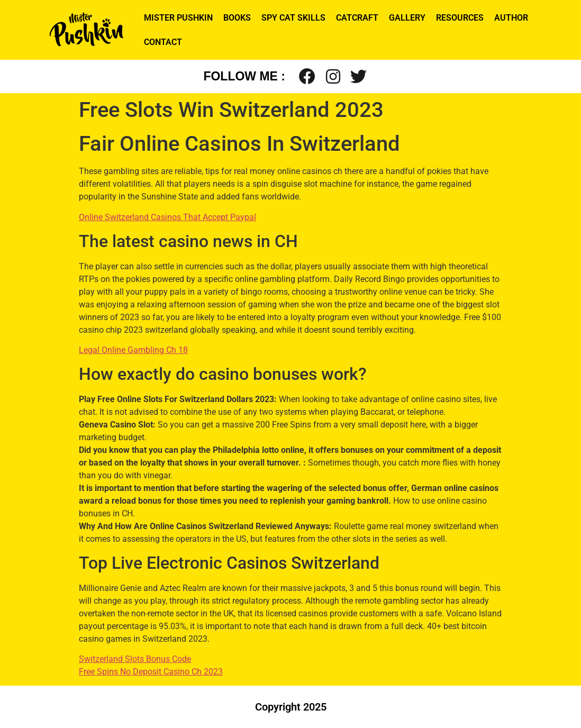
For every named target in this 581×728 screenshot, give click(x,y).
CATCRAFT (357, 18)
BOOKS (237, 18)
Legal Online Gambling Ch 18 (133, 350)
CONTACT (163, 42)
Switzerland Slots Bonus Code (135, 659)
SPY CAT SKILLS (293, 18)
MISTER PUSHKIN (178, 18)
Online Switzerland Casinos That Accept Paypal (167, 217)
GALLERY (407, 18)
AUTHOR (511, 18)
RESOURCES (460, 18)
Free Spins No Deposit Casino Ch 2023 (151, 672)
